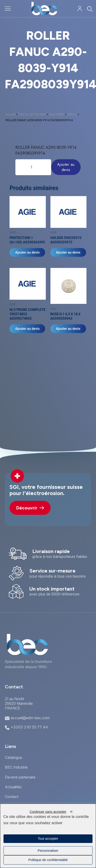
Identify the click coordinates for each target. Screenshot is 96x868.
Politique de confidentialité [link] (48, 860)
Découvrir (30, 508)
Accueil (10, 114)
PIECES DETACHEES (32, 114)
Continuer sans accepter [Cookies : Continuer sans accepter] (48, 812)
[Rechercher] (90, 9)
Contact (12, 797)
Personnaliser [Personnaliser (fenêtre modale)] (48, 851)
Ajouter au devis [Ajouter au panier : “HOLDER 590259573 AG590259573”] (68, 252)
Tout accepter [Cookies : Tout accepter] (48, 839)
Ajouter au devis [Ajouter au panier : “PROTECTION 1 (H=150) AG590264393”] (27, 252)
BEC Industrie (16, 767)
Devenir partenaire (20, 777)
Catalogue (13, 757)
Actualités (13, 787)
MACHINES (57, 114)
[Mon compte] (80, 9)
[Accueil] (44, 9)
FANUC (72, 114)
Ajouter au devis (66, 167)
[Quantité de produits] (33, 167)
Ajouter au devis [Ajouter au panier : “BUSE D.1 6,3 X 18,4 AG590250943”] (68, 329)
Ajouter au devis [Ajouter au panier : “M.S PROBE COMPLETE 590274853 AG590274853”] (27, 329)
